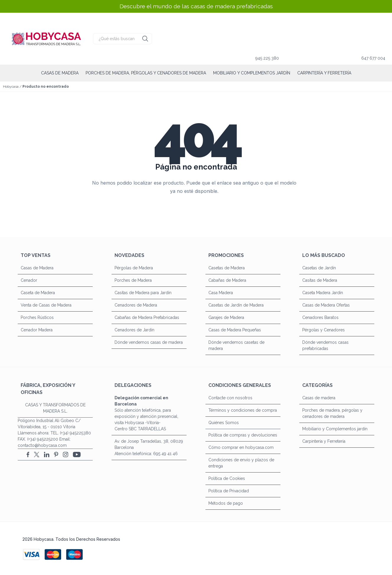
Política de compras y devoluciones (243, 435)
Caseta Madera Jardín (323, 293)
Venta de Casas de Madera (46, 305)
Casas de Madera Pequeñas (235, 330)
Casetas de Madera (227, 268)
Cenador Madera (37, 330)
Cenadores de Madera (136, 305)
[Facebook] (28, 455)
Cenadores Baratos (320, 317)
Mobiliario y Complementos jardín (252, 73)
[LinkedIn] (47, 455)
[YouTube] (77, 455)
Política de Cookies (227, 478)
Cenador (29, 280)
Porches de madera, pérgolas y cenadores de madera (146, 73)
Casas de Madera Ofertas (326, 305)
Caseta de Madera (38, 293)
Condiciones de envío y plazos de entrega (241, 463)
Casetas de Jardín (319, 268)
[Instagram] (66, 455)
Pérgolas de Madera (134, 268)
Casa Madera (221, 293)
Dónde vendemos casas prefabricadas (325, 345)
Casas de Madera (37, 268)
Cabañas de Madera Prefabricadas (147, 317)
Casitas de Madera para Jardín (143, 293)
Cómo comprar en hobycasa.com (241, 447)
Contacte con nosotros (230, 398)
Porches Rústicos (37, 317)
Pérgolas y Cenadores (324, 330)
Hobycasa (11, 87)
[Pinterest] (56, 455)
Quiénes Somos (224, 423)
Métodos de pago (226, 503)
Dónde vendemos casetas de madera (236, 345)
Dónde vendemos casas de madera (149, 342)
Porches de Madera (133, 280)
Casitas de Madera (320, 280)
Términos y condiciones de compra (243, 410)
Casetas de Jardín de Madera (236, 305)
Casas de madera (60, 73)
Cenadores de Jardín (134, 330)
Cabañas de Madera (227, 280)
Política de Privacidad (229, 491)
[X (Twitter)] (37, 455)
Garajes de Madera (226, 317)
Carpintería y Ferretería (324, 73)
